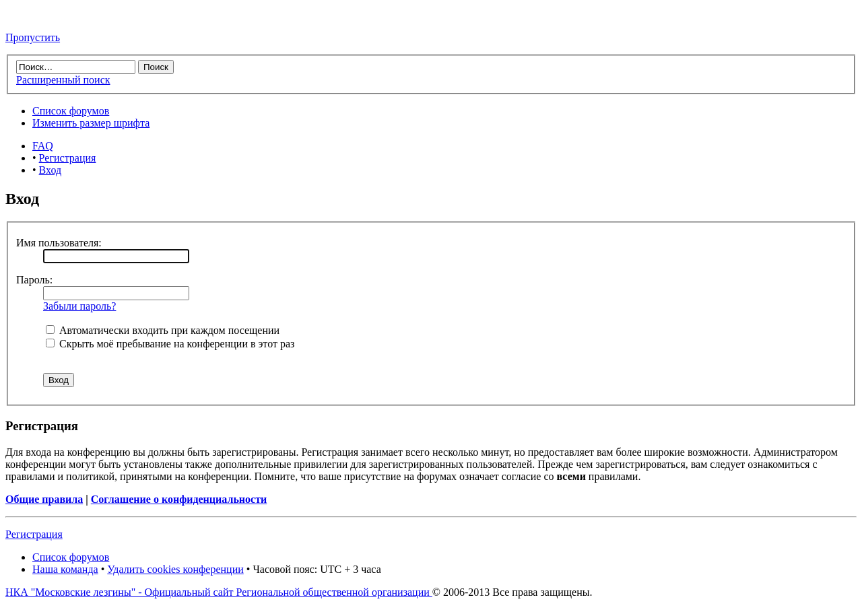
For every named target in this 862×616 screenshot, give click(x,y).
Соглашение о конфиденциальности (179, 499)
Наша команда (65, 569)
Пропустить (33, 37)
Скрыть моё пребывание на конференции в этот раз (170, 344)
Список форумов (71, 111)
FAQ (43, 146)
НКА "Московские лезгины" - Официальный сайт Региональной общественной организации (219, 592)
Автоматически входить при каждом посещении (163, 330)
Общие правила (44, 499)
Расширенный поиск (63, 80)
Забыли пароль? (79, 306)
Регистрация (68, 158)
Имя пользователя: (59, 243)
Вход (51, 170)
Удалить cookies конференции (175, 569)
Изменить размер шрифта (91, 123)
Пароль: (34, 280)
